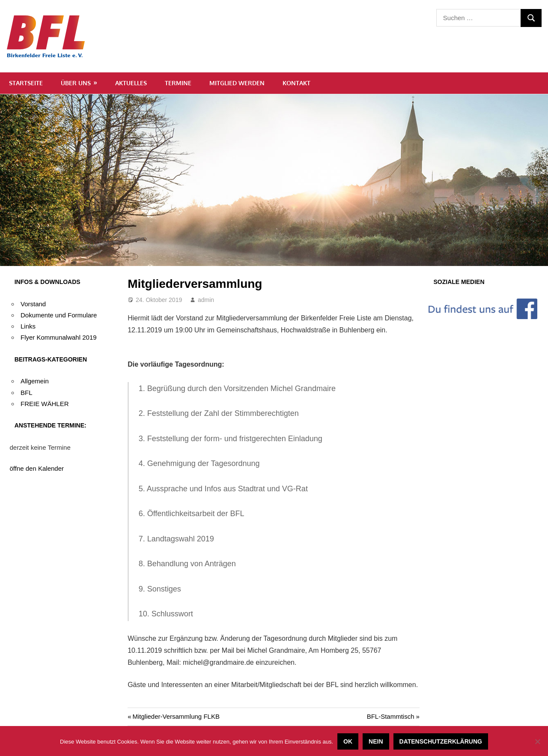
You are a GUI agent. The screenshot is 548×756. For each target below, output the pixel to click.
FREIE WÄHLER (45, 404)
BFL (27, 393)
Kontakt (296, 83)
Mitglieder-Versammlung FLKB (176, 716)
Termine (178, 83)
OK (348, 741)
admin (206, 300)
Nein (376, 741)
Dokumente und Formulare (59, 315)
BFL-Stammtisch (391, 716)
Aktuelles (131, 83)
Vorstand (33, 304)
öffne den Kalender (37, 468)
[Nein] (537, 741)
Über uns (76, 83)
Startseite (26, 83)
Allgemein (35, 381)
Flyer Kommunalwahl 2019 (59, 337)
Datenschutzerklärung (441, 741)
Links (28, 326)
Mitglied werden (237, 83)
